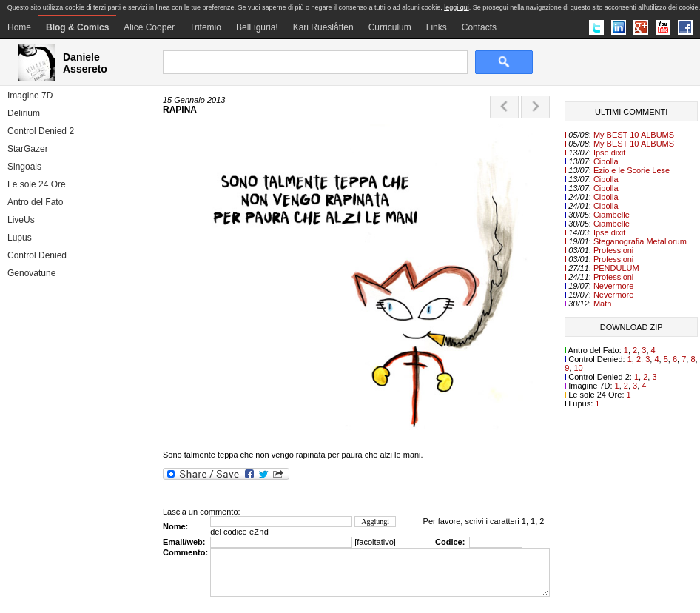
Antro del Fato (35, 202)
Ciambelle (612, 215)
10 (578, 368)
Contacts (479, 27)
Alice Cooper (149, 27)
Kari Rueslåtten (323, 27)
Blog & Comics (77, 27)
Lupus (20, 238)
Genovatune (31, 273)
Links (437, 27)
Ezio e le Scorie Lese (632, 170)
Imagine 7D (30, 96)
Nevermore (613, 286)
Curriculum (390, 27)
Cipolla (606, 161)
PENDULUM (616, 268)
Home (19, 27)
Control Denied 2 (41, 131)
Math (602, 304)
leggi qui (457, 7)
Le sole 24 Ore (37, 184)
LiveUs (21, 220)
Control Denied (37, 255)
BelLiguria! (257, 27)
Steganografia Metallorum (640, 241)
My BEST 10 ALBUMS (634, 135)
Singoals (24, 167)
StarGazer (28, 149)
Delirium (24, 113)
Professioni (613, 250)
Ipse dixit (609, 153)
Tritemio (205, 27)
